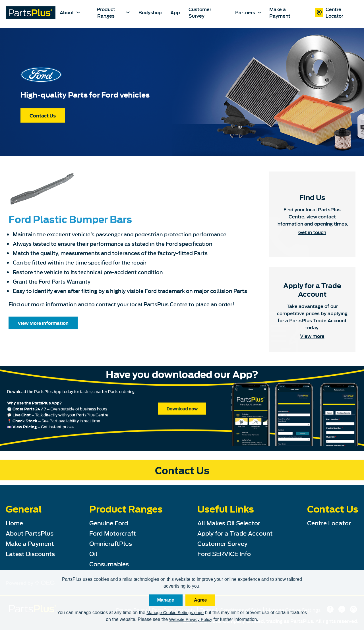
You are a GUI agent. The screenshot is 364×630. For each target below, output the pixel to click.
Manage (166, 600)
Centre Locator (329, 12)
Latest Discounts (30, 553)
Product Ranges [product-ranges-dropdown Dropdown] (113, 12)
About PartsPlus (30, 533)
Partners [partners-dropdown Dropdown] (248, 12)
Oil (93, 553)
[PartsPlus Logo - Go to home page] (31, 14)
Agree (200, 600)
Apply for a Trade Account (235, 533)
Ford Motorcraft (113, 533)
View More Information (43, 323)
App (175, 12)
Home (14, 523)
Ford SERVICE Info (224, 553)
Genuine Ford (109, 523)
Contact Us (43, 115)
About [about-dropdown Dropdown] (70, 12)
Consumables (109, 564)
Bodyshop (150, 12)
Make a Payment (280, 12)
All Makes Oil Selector (229, 523)
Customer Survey (200, 12)
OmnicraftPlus (111, 543)
